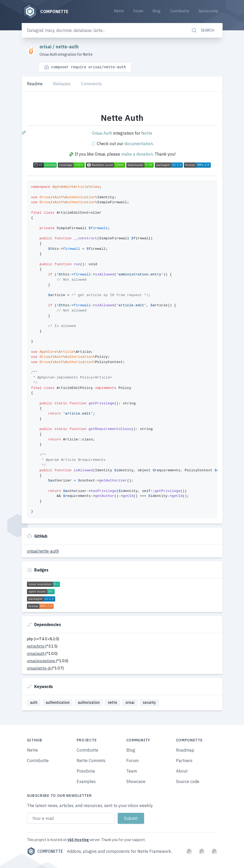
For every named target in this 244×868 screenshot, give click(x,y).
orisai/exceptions (41, 661)
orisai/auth (36, 654)
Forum (138, 11)
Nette (119, 11)
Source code (188, 781)
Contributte (180, 11)
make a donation (137, 154)
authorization (89, 702)
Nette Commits (91, 761)
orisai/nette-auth (43, 551)
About (182, 771)
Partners (184, 761)
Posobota (86, 771)
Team (132, 771)
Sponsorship (208, 11)
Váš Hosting (78, 840)
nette (113, 702)
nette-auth (67, 47)
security (149, 702)
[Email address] (71, 818)
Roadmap (185, 750)
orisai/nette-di (39, 668)
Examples (86, 781)
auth (34, 702)
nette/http (36, 646)
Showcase (136, 781)
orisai (46, 47)
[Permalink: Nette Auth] (24, 132)
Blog (157, 11)
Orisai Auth (102, 133)
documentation (138, 144)
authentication (58, 702)
